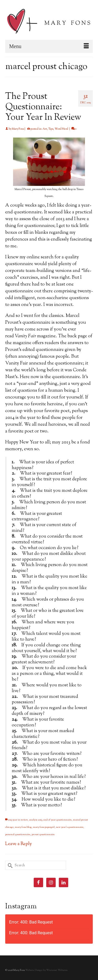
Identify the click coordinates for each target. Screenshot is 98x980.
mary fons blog (23, 827)
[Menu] (49, 46)
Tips (51, 129)
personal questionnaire (18, 834)
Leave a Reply (19, 844)
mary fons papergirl (44, 827)
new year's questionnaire (70, 827)
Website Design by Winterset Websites (46, 970)
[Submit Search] (9, 865)
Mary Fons (18, 129)
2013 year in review (18, 820)
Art (45, 129)
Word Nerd (61, 129)
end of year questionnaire (57, 820)
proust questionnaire (43, 834)
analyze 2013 (36, 820)
